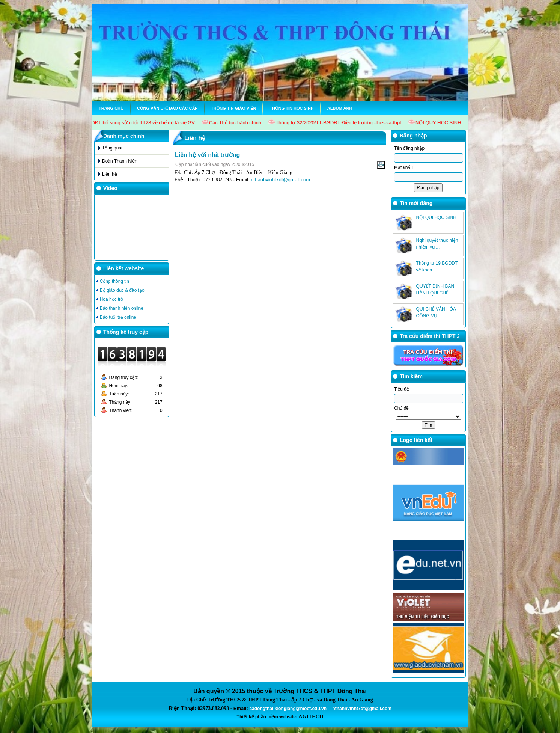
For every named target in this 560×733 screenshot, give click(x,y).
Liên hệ (110, 174)
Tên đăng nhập (409, 148)
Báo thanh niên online (122, 308)
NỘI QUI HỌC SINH (436, 234)
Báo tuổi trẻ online (118, 317)
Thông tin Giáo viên (233, 108)
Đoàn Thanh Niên (120, 161)
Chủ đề (401, 408)
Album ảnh (340, 108)
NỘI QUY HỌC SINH (440, 123)
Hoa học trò (111, 299)
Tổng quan (113, 148)
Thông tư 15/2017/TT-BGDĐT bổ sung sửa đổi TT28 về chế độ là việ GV (117, 123)
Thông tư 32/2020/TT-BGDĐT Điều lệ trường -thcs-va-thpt (340, 123)
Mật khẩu (403, 167)
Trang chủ (111, 108)
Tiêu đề (402, 389)
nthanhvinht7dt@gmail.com (280, 180)
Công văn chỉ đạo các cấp (167, 108)
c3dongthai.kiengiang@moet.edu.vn (288, 709)
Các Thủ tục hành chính (236, 123)
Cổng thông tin (114, 281)
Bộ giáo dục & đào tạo (122, 290)
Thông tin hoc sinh (291, 108)
